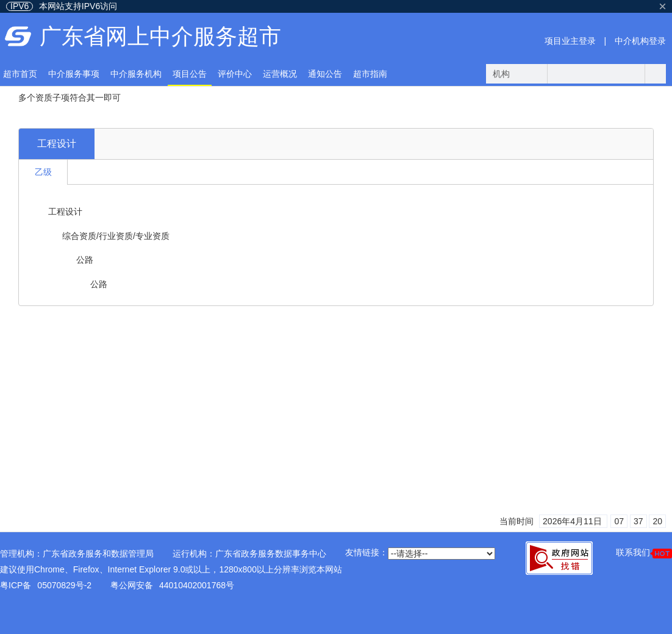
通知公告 (325, 74)
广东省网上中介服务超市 (160, 36)
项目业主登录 (570, 41)
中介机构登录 (640, 41)
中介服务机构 (136, 74)
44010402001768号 (197, 585)
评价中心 (235, 74)
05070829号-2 (64, 585)
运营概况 (280, 74)
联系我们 (644, 553)
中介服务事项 (74, 74)
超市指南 (370, 74)
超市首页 (20, 74)
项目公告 (190, 74)
